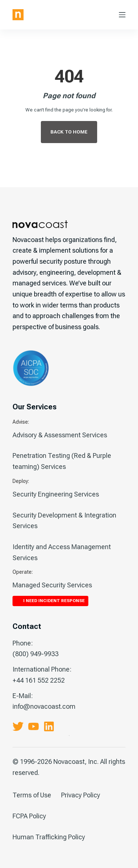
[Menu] (122, 15)
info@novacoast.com (44, 706)
